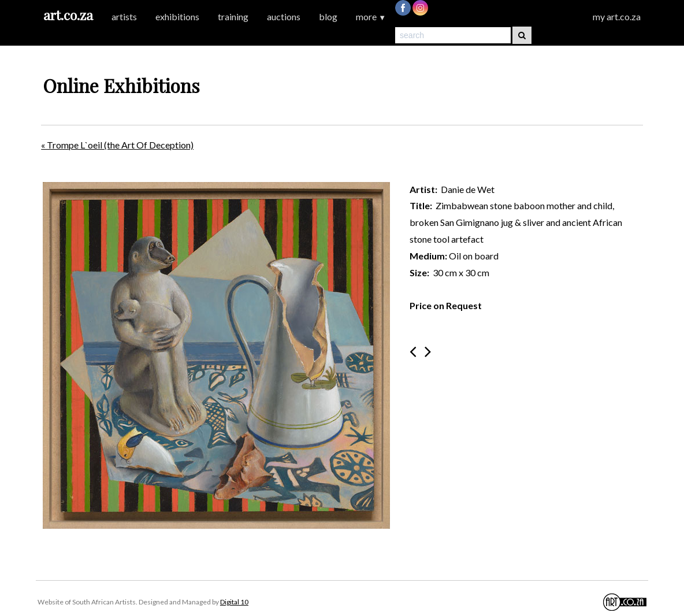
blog (328, 16)
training (233, 16)
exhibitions (177, 16)
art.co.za (68, 15)
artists (124, 16)
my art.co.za (617, 16)
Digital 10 (234, 602)
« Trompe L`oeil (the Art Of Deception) (117, 145)
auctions (284, 16)
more (371, 16)
